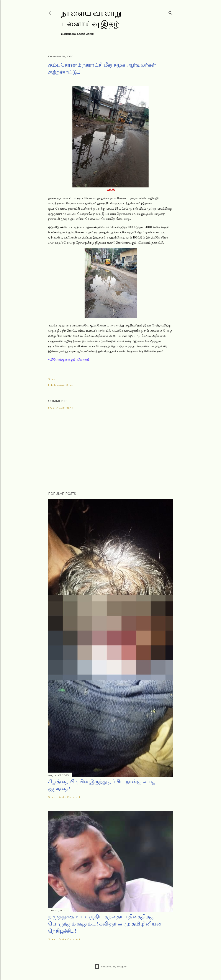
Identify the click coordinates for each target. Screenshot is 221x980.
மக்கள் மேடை (66, 385)
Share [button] (52, 379)
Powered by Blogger (111, 967)
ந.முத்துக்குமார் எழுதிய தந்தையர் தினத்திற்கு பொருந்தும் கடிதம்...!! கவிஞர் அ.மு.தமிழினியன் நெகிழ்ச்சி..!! (105, 924)
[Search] (170, 12)
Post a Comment (61, 408)
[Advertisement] (111, 450)
